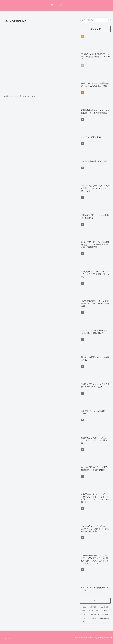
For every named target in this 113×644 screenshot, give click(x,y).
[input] (95, 20)
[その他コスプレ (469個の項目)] (94, 615)
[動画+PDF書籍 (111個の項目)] (104, 618)
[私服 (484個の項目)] (84, 615)
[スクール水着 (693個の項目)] (95, 611)
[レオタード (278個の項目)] (86, 618)
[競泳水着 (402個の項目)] (106, 615)
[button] (109, 20)
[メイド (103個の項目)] (95, 622)
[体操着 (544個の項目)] (106, 611)
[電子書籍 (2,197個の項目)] (94, 607)
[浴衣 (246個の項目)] (94, 618)
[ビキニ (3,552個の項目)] (85, 607)
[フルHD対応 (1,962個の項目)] (105, 607)
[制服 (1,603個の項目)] (84, 611)
